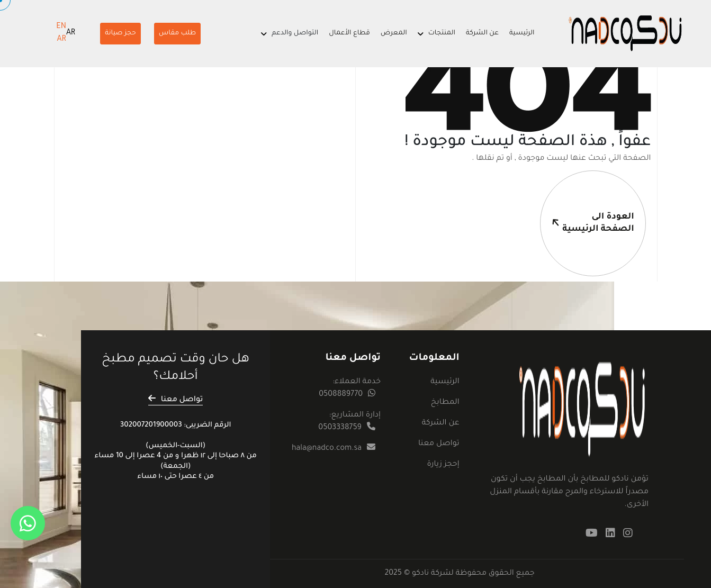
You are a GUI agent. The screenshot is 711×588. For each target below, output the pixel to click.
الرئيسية (522, 33)
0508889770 (341, 395)
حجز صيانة (120, 33)
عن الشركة (482, 33)
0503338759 (340, 428)
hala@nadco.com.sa (327, 449)
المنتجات (442, 33)
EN (61, 27)
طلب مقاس (177, 33)
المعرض (394, 33)
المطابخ (445, 403)
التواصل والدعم (295, 33)
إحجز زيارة (443, 465)
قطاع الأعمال (349, 33)
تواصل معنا (439, 444)
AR (71, 33)
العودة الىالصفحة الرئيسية (587, 202)
